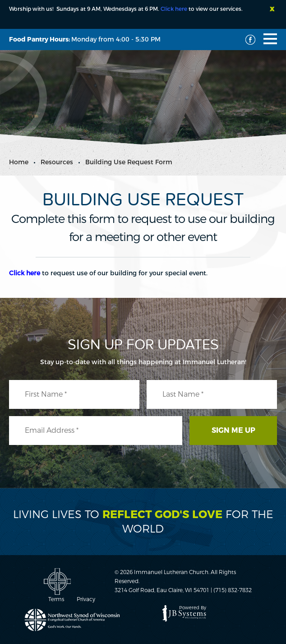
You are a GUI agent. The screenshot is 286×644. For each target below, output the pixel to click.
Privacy (86, 599)
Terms (56, 599)
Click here (174, 9)
